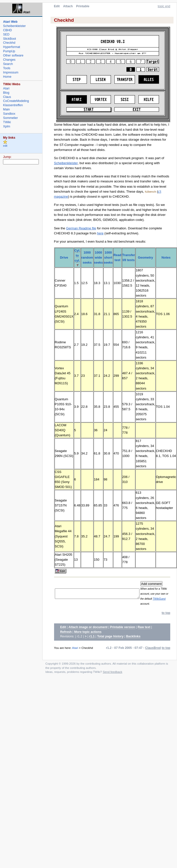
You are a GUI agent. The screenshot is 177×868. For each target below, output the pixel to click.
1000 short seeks (108, 257)
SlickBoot (9, 39)
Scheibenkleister (66, 163)
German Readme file (81, 228)
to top (166, 618)
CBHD (7, 30)
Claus (7, 97)
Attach (68, 6)
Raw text (144, 632)
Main (6, 109)
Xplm (7, 126)
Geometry (146, 257)
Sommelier (10, 118)
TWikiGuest (163, 604)
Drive (64, 257)
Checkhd (9, 43)
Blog (6, 93)
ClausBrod (153, 653)
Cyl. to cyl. (77, 255)
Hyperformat (12, 47)
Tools (7, 68)
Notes (166, 257)
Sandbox (9, 114)
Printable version (122, 632)
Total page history (110, 642)
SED (6, 34)
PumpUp (9, 51)
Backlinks (133, 642)
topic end (164, 6)
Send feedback (112, 677)
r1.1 (92, 642)
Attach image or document (88, 632)
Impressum (11, 72)
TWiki (7, 122)
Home (7, 77)
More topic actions (88, 637)
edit (5, 146)
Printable (83, 6)
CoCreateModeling (16, 101)
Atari (75, 653)
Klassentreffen (13, 105)
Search (8, 64)
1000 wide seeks (98, 257)
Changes (9, 60)
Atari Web (10, 22)
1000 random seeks (87, 257)
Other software (13, 55)
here (100, 233)
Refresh (66, 637)
